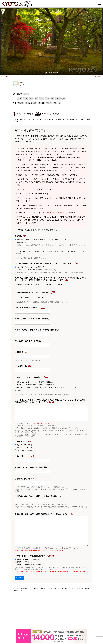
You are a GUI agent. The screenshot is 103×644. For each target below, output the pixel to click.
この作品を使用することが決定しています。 (32, 297)
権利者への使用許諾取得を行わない (29, 565)
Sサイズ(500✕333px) (23, 445)
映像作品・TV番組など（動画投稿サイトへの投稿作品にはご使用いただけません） (46, 387)
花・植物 (41, 103)
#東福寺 (58, 99)
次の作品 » (98, 77)
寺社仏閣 (21, 103)
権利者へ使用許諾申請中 (24, 562)
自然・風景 (33, 103)
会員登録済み (20, 242)
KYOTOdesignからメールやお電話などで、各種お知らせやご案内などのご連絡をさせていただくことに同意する (51, 252)
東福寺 (26, 94)
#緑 (64, 99)
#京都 (20, 99)
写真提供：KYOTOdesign (42, 423)
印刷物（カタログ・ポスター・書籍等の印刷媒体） (34, 382)
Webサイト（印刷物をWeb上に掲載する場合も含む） (35, 385)
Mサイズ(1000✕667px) (24, 448)
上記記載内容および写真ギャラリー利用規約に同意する (36, 230)
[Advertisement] (51, 610)
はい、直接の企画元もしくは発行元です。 (31, 267)
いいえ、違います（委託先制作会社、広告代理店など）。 (37, 270)
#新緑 (47, 99)
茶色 (55, 103)
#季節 (31, 99)
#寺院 (41, 99)
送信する (20, 578)
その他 (18, 390)
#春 (52, 99)
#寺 (36, 99)
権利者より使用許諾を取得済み (27, 559)
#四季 (25, 99)
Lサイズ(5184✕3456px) (24, 450)
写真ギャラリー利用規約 (55, 213)
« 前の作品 (5, 77)
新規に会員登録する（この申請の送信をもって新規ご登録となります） (41, 240)
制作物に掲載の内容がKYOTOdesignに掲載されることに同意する (39, 285)
